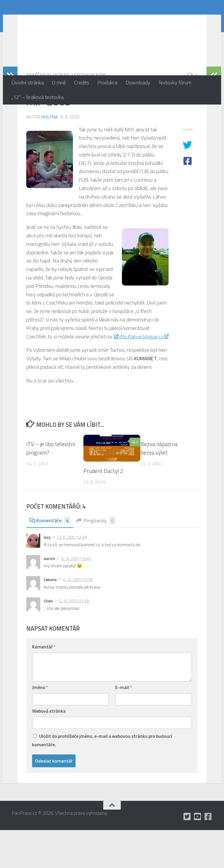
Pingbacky (96, 558)
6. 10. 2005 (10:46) (76, 596)
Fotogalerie (90, 113)
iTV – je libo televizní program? (51, 486)
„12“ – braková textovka (37, 97)
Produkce (107, 82)
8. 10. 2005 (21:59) (74, 639)
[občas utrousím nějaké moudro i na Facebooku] (208, 855)
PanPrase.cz (47, 22)
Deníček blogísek (48, 113)
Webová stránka (49, 749)
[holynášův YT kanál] (198, 855)
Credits (82, 82)
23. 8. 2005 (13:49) (72, 575)
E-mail (124, 725)
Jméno (40, 725)
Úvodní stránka (28, 82)
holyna (49, 155)
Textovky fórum (175, 82)
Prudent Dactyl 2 (103, 509)
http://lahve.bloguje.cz (143, 374)
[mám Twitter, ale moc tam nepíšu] (187, 855)
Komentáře (50, 558)
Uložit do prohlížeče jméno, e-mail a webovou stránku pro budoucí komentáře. (102, 778)
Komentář (44, 685)
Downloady (138, 82)
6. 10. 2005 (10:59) (78, 617)
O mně (59, 82)
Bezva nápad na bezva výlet (159, 486)
